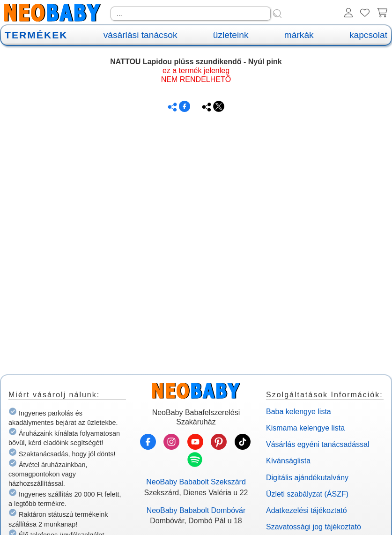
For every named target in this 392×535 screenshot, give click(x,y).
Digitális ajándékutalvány (307, 478)
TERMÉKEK (36, 35)
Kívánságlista (288, 461)
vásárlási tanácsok (141, 35)
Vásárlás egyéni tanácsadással (318, 444)
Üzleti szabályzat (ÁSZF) (307, 494)
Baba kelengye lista (299, 412)
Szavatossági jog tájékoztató (314, 527)
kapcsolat (368, 35)
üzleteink (231, 35)
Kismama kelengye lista (305, 428)
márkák (299, 35)
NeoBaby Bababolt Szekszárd (196, 482)
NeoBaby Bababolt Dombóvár (196, 510)
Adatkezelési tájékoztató (307, 510)
